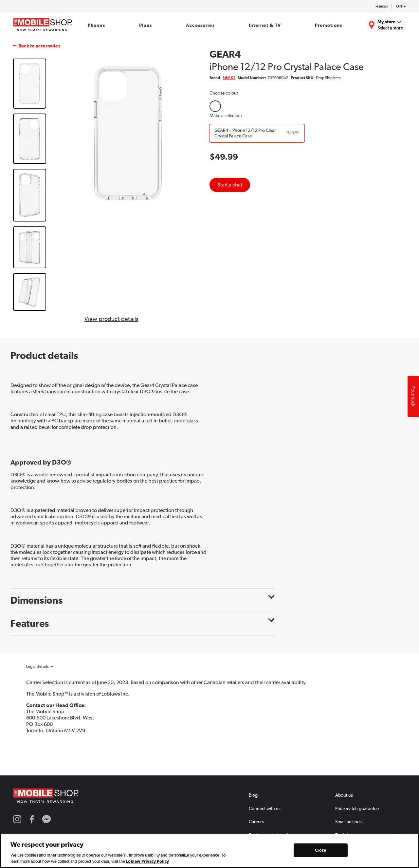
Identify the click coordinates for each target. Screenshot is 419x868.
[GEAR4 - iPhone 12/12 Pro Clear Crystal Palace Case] (257, 133)
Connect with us (265, 808)
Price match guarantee (357, 808)
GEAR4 (229, 78)
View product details (111, 319)
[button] (55, 666)
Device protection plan (271, 835)
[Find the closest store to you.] (386, 25)
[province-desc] (399, 7)
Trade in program (352, 835)
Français (382, 6)
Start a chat (230, 185)
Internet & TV (265, 25)
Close (320, 852)
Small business (349, 822)
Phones (96, 25)
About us (344, 795)
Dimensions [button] (143, 600)
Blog (253, 795)
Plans (146, 25)
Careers (256, 822)
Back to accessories (39, 46)
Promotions (328, 25)
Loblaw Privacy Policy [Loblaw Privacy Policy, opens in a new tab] (147, 864)
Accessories (200, 25)
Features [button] (143, 624)
